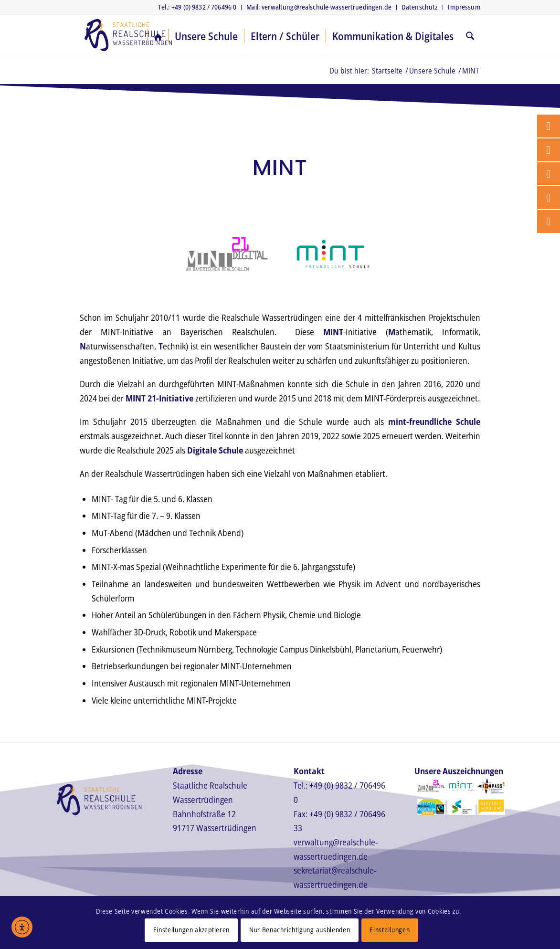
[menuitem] (197, 7)
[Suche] (470, 36)
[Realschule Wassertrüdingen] (128, 36)
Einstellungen (390, 930)
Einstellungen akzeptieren (192, 930)
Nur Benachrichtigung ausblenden (300, 930)
